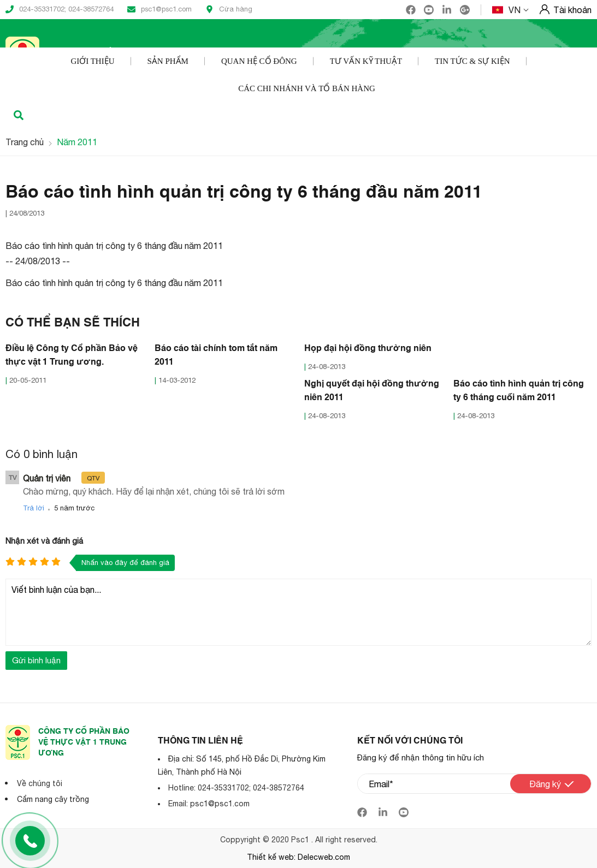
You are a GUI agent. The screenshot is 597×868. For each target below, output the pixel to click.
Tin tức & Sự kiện (472, 61)
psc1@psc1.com (159, 9)
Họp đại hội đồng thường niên (368, 349)
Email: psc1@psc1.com (209, 804)
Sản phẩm (168, 61)
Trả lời (34, 508)
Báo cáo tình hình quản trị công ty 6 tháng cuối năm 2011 (519, 391)
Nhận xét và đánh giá (44, 541)
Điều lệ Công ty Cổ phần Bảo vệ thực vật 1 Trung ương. (72, 356)
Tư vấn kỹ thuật (366, 61)
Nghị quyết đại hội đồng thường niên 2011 (372, 391)
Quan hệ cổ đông (259, 61)
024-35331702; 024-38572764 (60, 9)
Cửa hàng (229, 9)
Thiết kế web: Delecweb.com (298, 857)
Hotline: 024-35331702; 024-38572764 (236, 788)
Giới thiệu (92, 61)
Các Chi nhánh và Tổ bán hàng (307, 88)
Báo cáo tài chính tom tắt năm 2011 (216, 356)
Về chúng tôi (40, 783)
